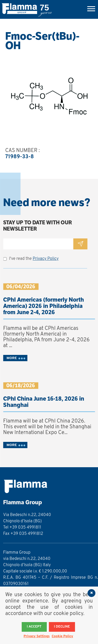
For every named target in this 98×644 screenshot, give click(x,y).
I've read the (34, 259)
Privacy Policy (46, 259)
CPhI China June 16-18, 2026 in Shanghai (44, 402)
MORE (12, 358)
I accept (34, 627)
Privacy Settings (36, 636)
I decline (62, 627)
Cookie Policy (62, 636)
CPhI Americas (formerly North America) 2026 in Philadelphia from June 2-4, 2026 (44, 306)
